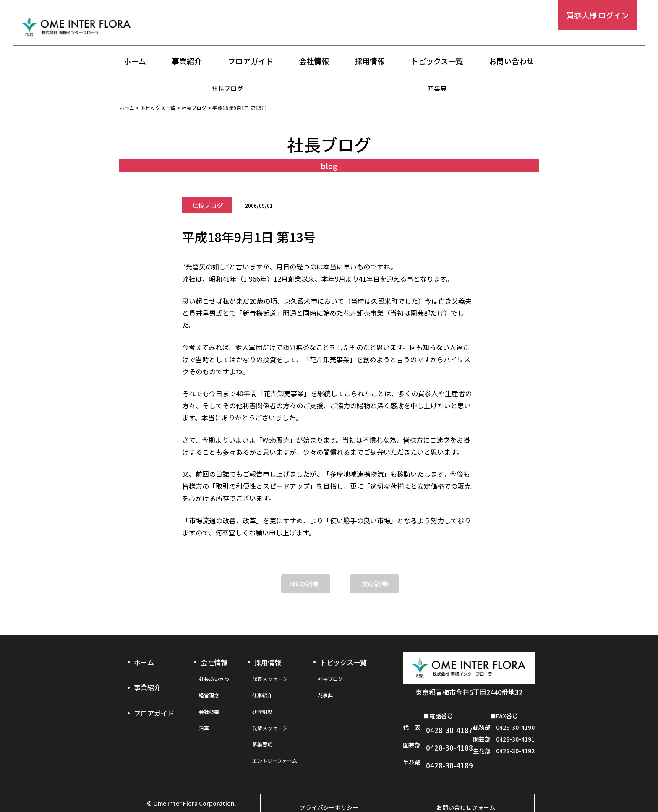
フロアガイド (251, 62)
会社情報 (314, 62)
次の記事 (392, 584)
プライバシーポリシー (329, 786)
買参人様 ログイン (598, 15)
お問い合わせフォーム (466, 786)
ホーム (135, 62)
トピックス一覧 (437, 62)
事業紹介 (187, 62)
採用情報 (370, 62)
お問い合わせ (512, 62)
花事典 (437, 88)
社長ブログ (227, 88)
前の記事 (266, 584)
